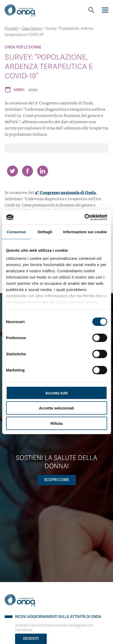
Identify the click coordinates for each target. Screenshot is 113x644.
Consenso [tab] (16, 232)
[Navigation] (105, 10)
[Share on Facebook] (28, 171)
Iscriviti (31, 639)
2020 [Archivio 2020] (33, 89)
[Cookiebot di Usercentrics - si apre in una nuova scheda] (84, 217)
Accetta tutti (56, 393)
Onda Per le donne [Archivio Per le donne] (23, 47)
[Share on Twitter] (12, 171)
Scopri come (57, 480)
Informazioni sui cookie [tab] (85, 232)
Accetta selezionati (56, 408)
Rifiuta (56, 423)
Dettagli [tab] (45, 232)
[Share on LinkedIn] (43, 171)
